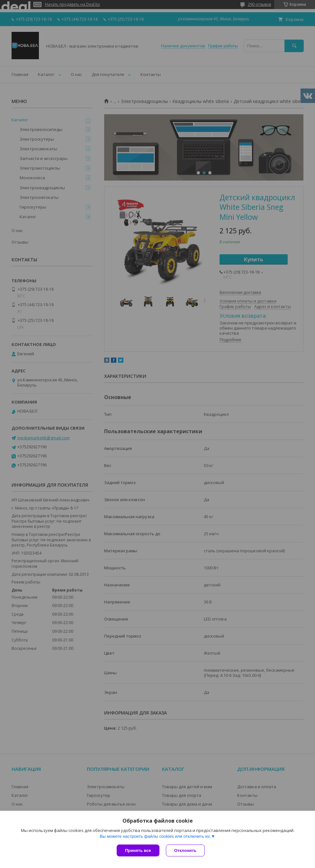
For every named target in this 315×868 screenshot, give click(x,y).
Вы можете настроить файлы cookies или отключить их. (155, 836)
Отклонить (185, 850)
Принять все (138, 850)
